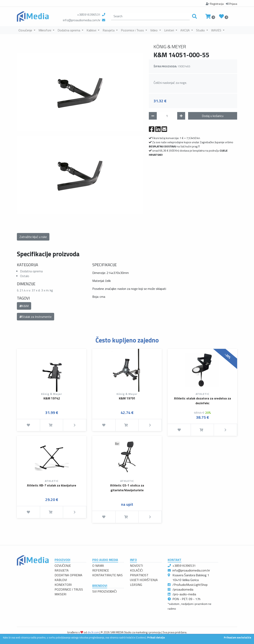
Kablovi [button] (92, 30)
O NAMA (98, 566)
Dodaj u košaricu (213, 116)
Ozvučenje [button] (26, 30)
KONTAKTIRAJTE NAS (107, 575)
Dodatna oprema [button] (69, 30)
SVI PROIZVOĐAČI (104, 591)
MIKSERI (60, 594)
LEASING (136, 585)
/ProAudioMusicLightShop (190, 585)
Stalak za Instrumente (36, 317)
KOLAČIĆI (136, 570)
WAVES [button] (217, 30)
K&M (24, 306)
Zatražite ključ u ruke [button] (33, 237)
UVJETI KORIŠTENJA (144, 580)
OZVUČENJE (63, 566)
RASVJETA (62, 570)
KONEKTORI (63, 585)
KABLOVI (61, 580)
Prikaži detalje (156, 637)
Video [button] (154, 30)
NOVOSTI (136, 566)
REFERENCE (101, 570)
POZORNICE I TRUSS (69, 589)
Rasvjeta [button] (109, 30)
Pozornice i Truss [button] (133, 30)
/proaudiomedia (183, 589)
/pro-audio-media (184, 594)
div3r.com (93, 632)
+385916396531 (89, 15)
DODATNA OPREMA (68, 575)
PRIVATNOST (139, 575)
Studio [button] (201, 30)
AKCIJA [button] (185, 30)
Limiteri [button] (169, 30)
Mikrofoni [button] (45, 30)
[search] (150, 16)
